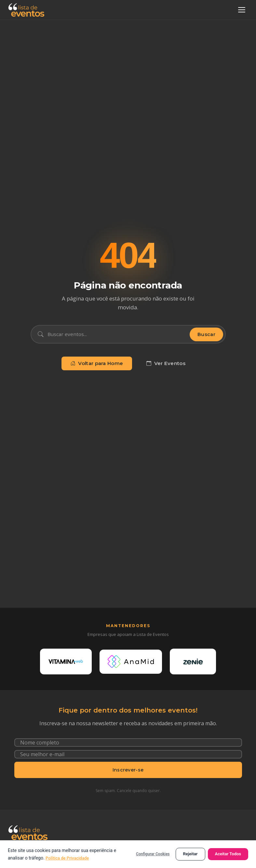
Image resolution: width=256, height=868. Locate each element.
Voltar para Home (97, 363)
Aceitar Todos (228, 854)
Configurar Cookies (153, 854)
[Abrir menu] (242, 10)
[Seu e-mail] (128, 760)
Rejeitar (190, 854)
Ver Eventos (166, 363)
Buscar (206, 334)
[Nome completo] (128, 749)
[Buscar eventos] (117, 334)
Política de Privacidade (69, 858)
